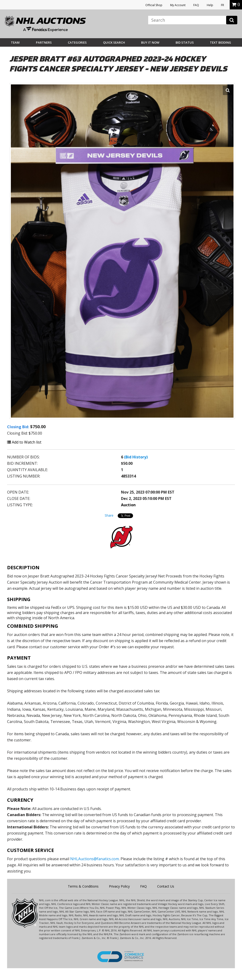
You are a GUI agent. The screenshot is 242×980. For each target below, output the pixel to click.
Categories (77, 42)
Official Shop (154, 5)
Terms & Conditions (83, 886)
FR (223, 5)
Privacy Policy (119, 886)
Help (210, 5)
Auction (128, 505)
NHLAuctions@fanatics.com (95, 859)
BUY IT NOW (150, 42)
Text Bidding (220, 42)
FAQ (196, 5)
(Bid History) (136, 457)
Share (109, 515)
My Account (178, 5)
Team (15, 42)
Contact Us (166, 886)
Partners (44, 42)
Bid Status (185, 42)
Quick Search (114, 42)
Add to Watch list (24, 442)
